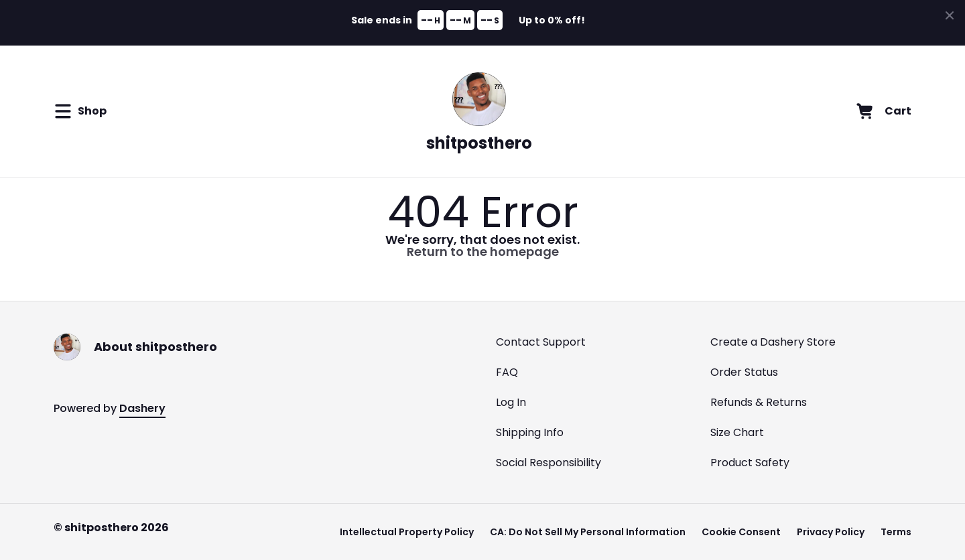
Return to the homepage (483, 252)
